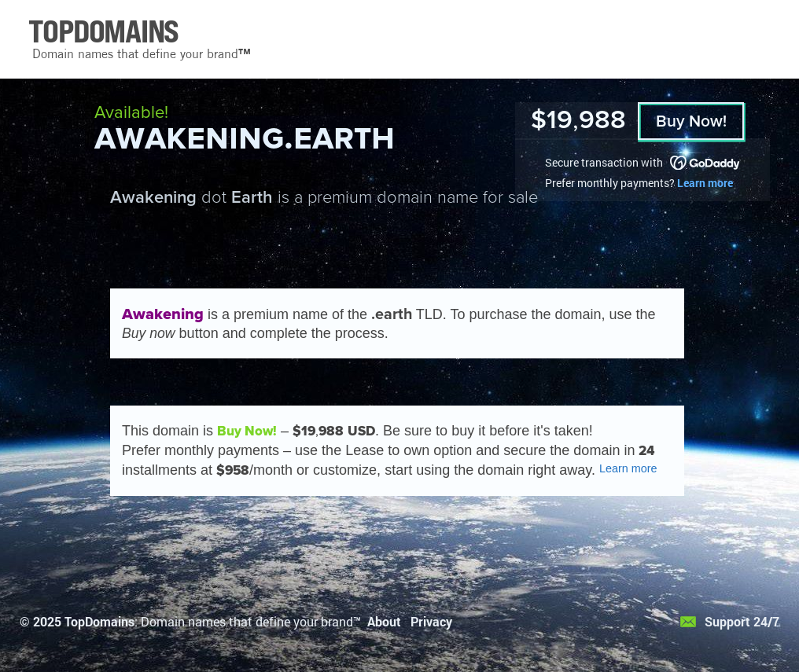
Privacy (431, 621)
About (384, 621)
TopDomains (99, 621)
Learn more (705, 183)
